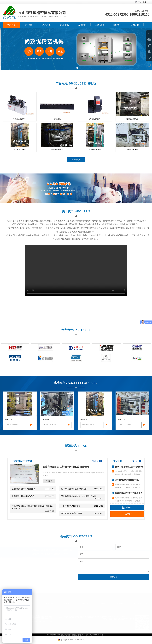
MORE (97, 461)
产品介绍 (47, 25)
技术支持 (135, 25)
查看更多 (76, 160)
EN (145, 2)
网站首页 (11, 25)
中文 (140, 2)
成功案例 (82, 25)
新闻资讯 (64, 25)
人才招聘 (99, 25)
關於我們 (127, 507)
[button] (75, 68)
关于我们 (29, 25)
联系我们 (117, 25)
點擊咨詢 (127, 514)
